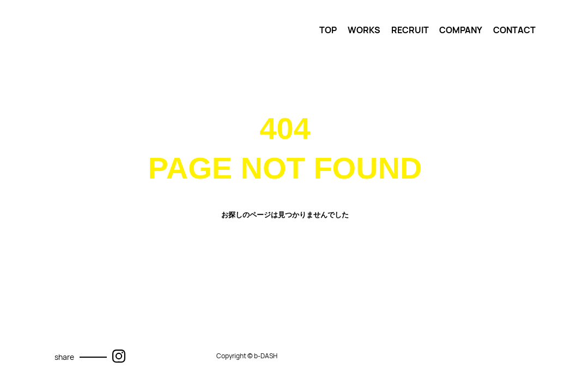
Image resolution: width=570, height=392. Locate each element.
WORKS (364, 30)
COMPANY (461, 30)
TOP (328, 30)
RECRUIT (410, 30)
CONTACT (514, 30)
